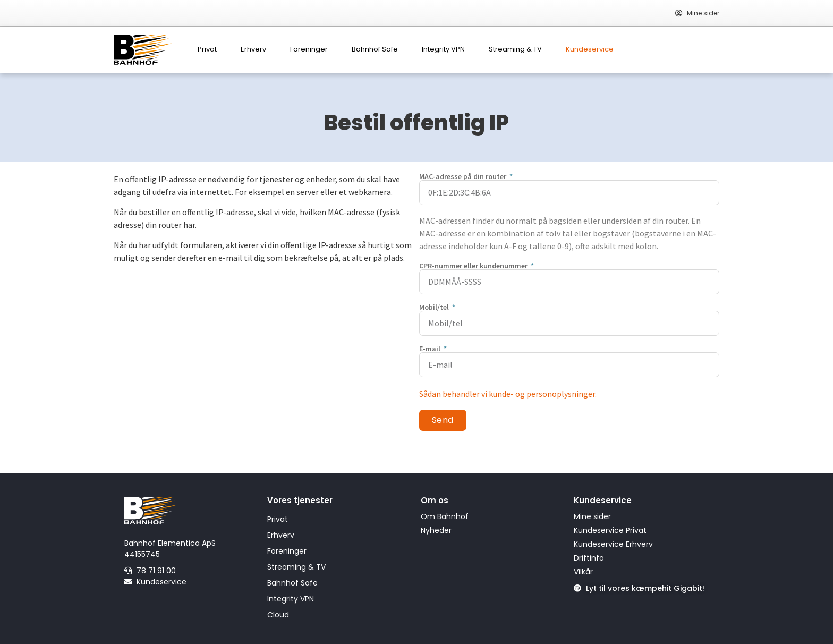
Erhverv (253, 49)
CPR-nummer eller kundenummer (474, 266)
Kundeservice (590, 49)
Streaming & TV (515, 49)
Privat (207, 49)
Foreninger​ (287, 551)
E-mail (431, 349)
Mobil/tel (435, 307)
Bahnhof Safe (375, 49)
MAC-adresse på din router (464, 176)
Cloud (278, 615)
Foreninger (309, 49)
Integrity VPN (443, 49)
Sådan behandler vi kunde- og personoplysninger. (508, 394)
